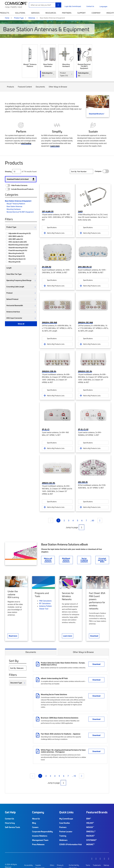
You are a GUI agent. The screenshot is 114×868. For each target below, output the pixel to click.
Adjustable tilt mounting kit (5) (20, 233)
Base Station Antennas (14, 206)
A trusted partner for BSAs (102, 560)
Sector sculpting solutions (84, 560)
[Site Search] (45, 5)
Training (63, 836)
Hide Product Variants (19, 185)
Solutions (20, 13)
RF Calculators (45, 603)
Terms (88, 865)
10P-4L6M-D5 (48, 211)
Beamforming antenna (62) (18, 245)
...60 (92, 520)
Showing (8, 171)
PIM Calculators (45, 601)
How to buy (10, 823)
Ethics (52, 865)
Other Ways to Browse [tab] (83, 652)
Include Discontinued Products (22, 189)
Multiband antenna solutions (66, 560)
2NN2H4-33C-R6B (85, 322)
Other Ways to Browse (58, 88)
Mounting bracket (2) (16, 253)
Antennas (32, 18)
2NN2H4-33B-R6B (49, 322)
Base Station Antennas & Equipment (18, 201)
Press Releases (38, 844)
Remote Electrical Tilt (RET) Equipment (20, 212)
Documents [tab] (31, 652)
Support (81, 13)
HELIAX (90, 823)
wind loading (26, 143)
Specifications (52, 227)
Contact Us (9, 819)
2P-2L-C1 (46, 429)
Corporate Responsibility (42, 831)
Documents (40, 88)
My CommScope (66, 819)
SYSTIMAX (91, 840)
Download (96, 664)
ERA (89, 819)
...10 (74, 776)
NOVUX (90, 827)
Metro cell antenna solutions (48, 560)
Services (35, 13)
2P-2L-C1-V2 (83, 429)
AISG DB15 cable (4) (16, 236)
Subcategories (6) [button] (83, 74)
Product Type (19, 18)
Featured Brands (97, 812)
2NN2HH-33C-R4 (85, 371)
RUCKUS (90, 836)
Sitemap (106, 865)
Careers (35, 827)
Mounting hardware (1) (17, 259)
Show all (21, 324)
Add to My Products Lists (56, 233)
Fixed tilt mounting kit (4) (18, 250)
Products (10, 88)
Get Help (10, 812)
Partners (67, 13)
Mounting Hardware (14, 209)
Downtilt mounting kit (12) (18, 248)
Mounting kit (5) (14, 262)
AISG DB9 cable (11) (16, 239)
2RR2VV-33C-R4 (49, 483)
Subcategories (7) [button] (47, 74)
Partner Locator (66, 831)
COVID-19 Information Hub (71, 844)
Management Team (40, 840)
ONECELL (91, 831)
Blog (34, 823)
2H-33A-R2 (47, 267)
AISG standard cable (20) (18, 242)
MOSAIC (90, 844)
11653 (80, 211)
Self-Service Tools (12, 827)
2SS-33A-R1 (83, 482)
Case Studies (65, 823)
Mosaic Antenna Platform (16, 204)
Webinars (63, 840)
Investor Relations (40, 836)
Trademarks (97, 865)
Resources (51, 13)
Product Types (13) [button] (64, 74)
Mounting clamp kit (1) (17, 256)
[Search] (58, 5)
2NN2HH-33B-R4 (49, 371)
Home (7, 18)
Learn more (55, 146)
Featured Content (25, 88)
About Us (36, 819)
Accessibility (28, 865)
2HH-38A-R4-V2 (85, 267)
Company (96, 13)
